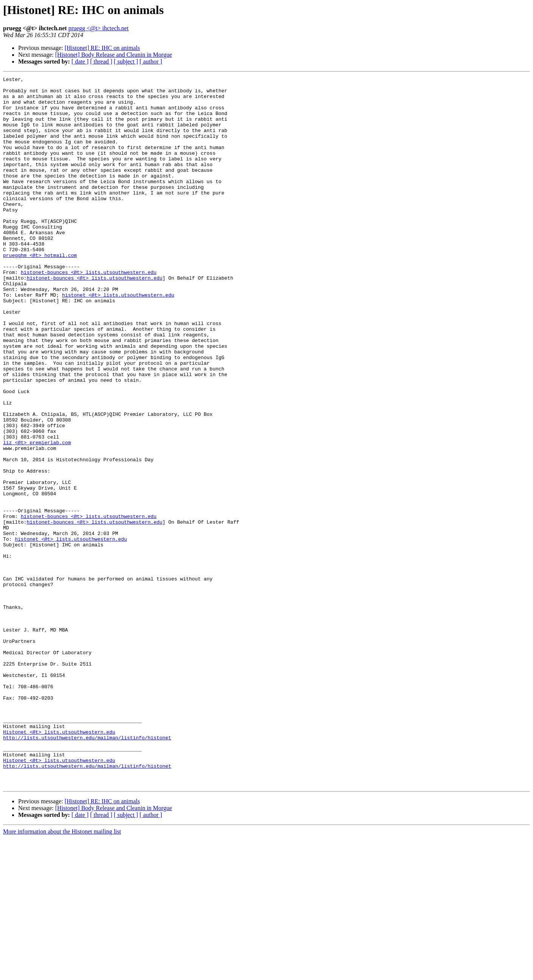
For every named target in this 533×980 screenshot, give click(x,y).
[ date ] (80, 61)
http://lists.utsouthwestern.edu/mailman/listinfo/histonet (87, 870)
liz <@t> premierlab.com (37, 516)
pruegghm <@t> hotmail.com (40, 291)
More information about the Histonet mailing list (62, 973)
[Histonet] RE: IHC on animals (102, 48)
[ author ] (151, 61)
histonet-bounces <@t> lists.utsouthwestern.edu (89, 312)
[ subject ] (126, 61)
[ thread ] (101, 61)
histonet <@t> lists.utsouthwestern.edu (118, 339)
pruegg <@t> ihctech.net (99, 28)
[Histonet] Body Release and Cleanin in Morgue (114, 55)
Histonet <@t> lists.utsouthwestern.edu (59, 863)
